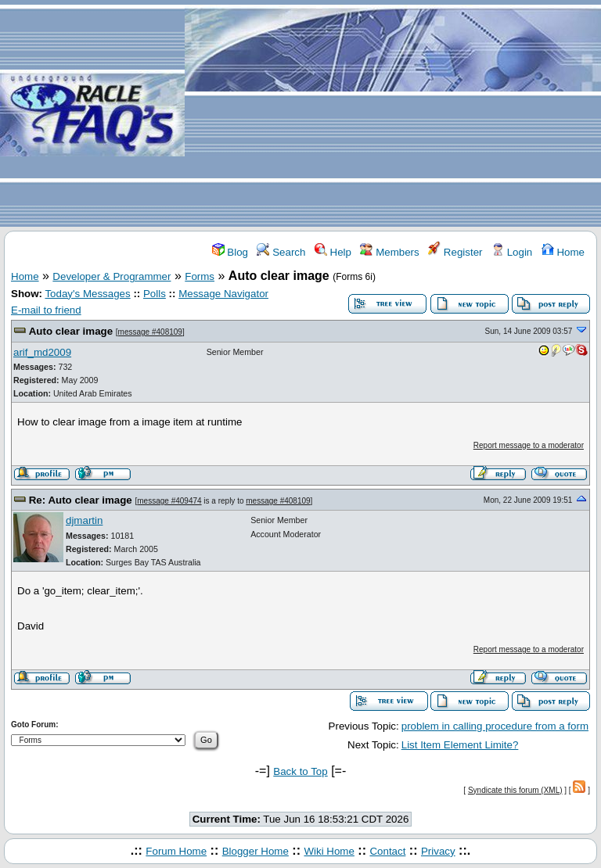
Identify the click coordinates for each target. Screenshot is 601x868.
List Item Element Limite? (460, 745)
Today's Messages (87, 294)
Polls (155, 294)
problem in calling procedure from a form (495, 726)
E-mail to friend (46, 310)
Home (563, 252)
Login (512, 252)
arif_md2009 (42, 352)
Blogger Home (256, 851)
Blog (230, 252)
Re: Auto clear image (81, 500)
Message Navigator (223, 294)
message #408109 (150, 332)
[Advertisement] (393, 114)
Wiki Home (329, 851)
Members (389, 252)
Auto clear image (71, 331)
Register (455, 252)
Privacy (438, 851)
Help (333, 252)
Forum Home (176, 851)
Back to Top (300, 771)
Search (281, 252)
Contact (387, 851)
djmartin (84, 520)
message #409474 (169, 501)
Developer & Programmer (112, 276)
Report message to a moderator (529, 445)
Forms (200, 276)
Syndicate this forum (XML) (515, 790)
